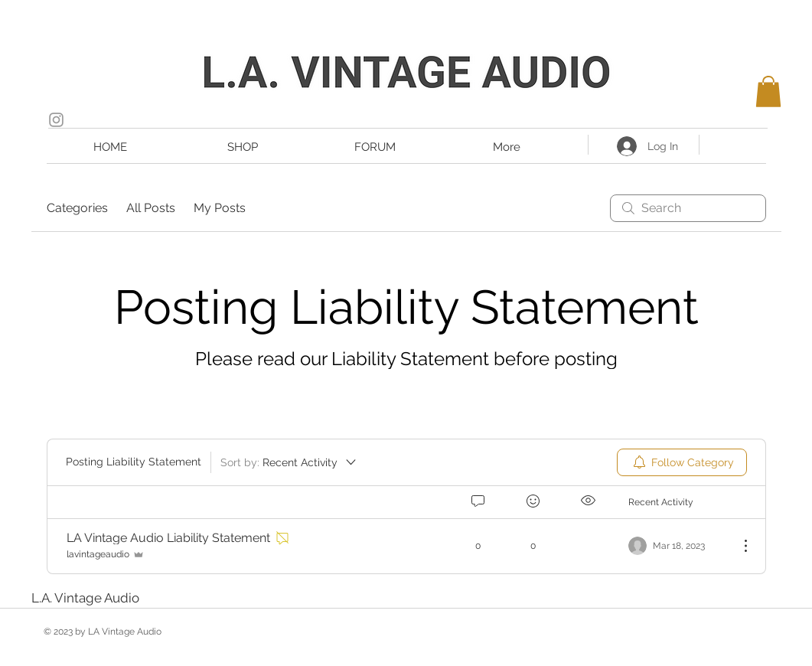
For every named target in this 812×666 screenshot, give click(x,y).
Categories (77, 208)
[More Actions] (738, 546)
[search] (688, 208)
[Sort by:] (289, 462)
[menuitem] (682, 462)
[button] (768, 91)
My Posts (220, 208)
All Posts (151, 208)
